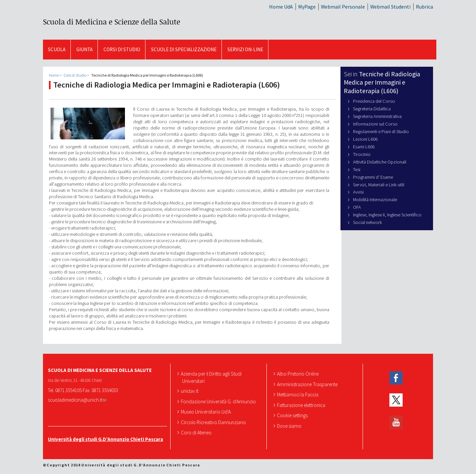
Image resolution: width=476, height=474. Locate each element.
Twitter (396, 400)
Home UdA (281, 7)
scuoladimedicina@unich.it (77, 400)
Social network (368, 222)
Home (54, 75)
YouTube (396, 422)
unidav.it (190, 391)
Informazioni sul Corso (375, 124)
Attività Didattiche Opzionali (380, 162)
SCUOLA (57, 49)
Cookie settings (293, 415)
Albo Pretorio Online (298, 374)
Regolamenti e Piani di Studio (381, 131)
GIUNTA (84, 49)
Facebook (396, 378)
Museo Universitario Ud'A (206, 412)
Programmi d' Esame (373, 177)
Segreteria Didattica (372, 109)
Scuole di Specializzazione (184, 49)
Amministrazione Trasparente (308, 384)
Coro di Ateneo (197, 432)
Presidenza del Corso (374, 101)
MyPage (307, 7)
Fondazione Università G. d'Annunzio (219, 401)
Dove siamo (290, 426)
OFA (357, 207)
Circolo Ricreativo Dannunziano (214, 422)
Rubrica (424, 7)
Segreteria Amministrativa (377, 116)
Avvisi (358, 192)
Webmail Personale (343, 7)
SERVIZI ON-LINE (245, 49)
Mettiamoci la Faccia (298, 394)
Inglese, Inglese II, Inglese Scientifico (387, 215)
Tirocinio (362, 154)
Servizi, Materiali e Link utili (379, 185)
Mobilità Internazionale (375, 200)
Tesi (357, 169)
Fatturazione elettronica (302, 405)
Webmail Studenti (390, 7)
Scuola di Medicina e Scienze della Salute (112, 22)
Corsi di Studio (122, 49)
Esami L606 (364, 147)
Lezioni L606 (365, 139)
